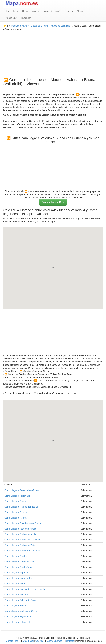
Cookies (40, 641)
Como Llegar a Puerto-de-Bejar (20, 562)
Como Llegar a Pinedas (16, 501)
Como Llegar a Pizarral (16, 518)
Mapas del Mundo (20, 26)
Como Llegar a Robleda (16, 595)
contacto (70, 641)
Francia (69, 11)
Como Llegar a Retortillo (16, 584)
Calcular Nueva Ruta (53, 202)
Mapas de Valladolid (60, 26)
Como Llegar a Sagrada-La (18, 617)
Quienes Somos (54, 641)
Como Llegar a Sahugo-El (17, 622)
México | (81, 11)
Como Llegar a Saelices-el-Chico (21, 611)
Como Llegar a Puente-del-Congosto (22, 551)
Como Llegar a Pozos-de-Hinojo (20, 529)
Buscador (26, 18)
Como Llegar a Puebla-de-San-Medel (23, 540)
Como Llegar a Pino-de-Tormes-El (21, 507)
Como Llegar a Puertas (16, 556)
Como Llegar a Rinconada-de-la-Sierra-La (25, 589)
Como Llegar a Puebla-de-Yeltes (20, 545)
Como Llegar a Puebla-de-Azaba (20, 534)
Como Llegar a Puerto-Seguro (19, 567)
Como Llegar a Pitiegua (16, 512)
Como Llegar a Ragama (16, 573)
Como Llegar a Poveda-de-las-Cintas (23, 523)
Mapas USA (11, 18)
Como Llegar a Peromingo (17, 496)
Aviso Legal (28, 641)
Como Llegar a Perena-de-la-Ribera (22, 490)
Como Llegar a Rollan (15, 606)
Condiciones (12, 641)
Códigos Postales (31, 11)
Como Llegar (12, 11)
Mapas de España (52, 11)
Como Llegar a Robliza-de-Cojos (20, 600)
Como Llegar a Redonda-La (18, 578)
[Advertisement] (53, 50)
